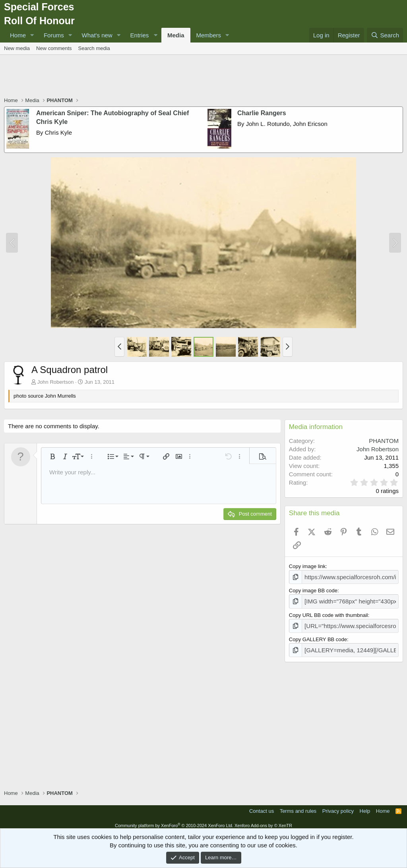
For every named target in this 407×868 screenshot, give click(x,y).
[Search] (385, 35)
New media (17, 48)
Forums (54, 35)
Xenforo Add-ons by (263, 821)
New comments (54, 48)
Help (365, 806)
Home (18, 35)
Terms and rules (298, 806)
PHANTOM (384, 441)
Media (176, 35)
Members (209, 35)
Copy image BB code (313, 589)
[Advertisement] (203, 77)
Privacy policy (338, 806)
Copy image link (307, 566)
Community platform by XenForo (174, 821)
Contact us (262, 806)
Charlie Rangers (262, 113)
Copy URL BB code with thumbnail (329, 613)
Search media (94, 48)
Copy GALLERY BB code (318, 636)
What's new (97, 35)
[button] (32, 35)
